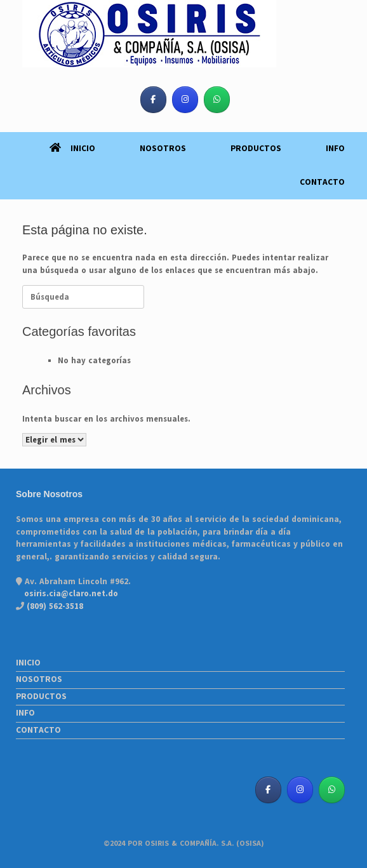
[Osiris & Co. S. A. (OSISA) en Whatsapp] (217, 100)
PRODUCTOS (256, 149)
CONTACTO (322, 182)
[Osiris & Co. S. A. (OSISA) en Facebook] (153, 100)
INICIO (72, 149)
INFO (335, 149)
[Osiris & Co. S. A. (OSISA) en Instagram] (185, 100)
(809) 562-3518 (54, 606)
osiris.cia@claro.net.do (71, 594)
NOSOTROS (163, 149)
